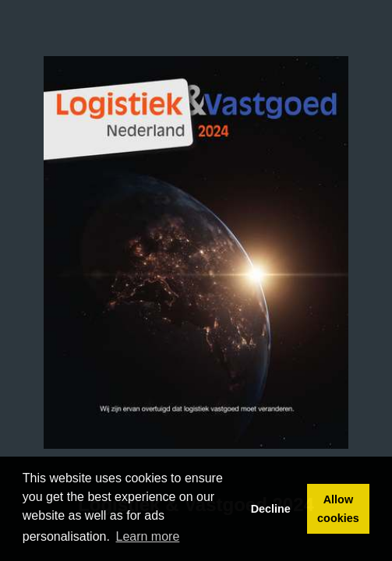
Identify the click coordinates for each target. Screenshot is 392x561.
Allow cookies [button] (338, 509)
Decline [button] (271, 509)
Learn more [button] (148, 536)
